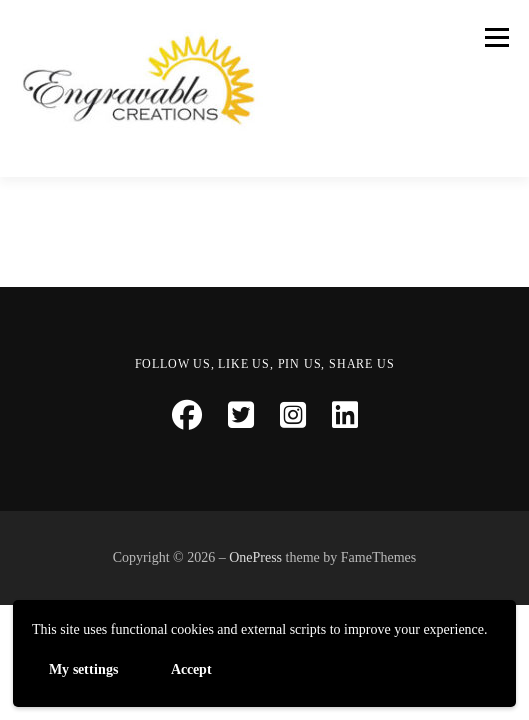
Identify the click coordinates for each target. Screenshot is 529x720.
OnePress (255, 557)
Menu (494, 37)
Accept (191, 668)
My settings (83, 668)
